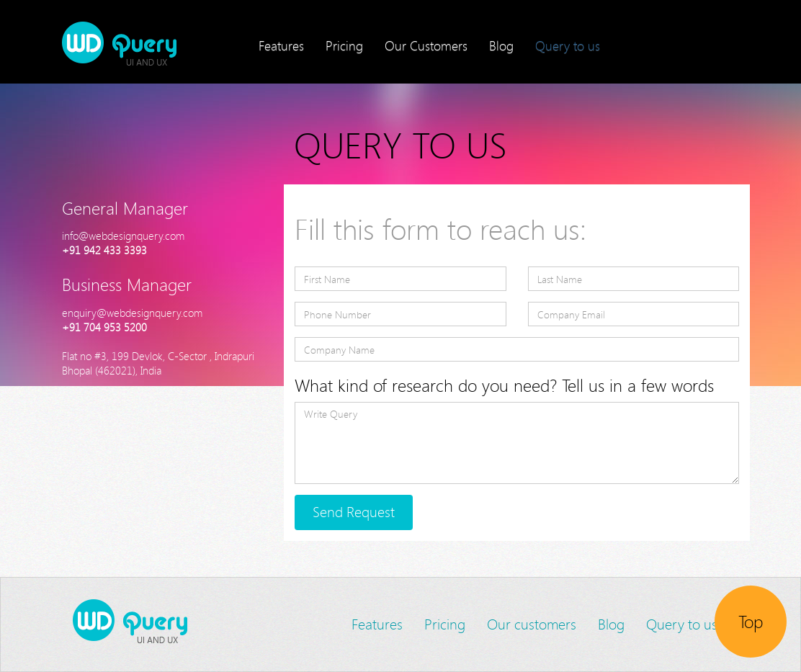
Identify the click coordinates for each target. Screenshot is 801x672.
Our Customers (426, 45)
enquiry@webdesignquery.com (132, 313)
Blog (501, 45)
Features (281, 45)
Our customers (532, 624)
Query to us (568, 45)
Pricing (344, 45)
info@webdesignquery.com (123, 236)
